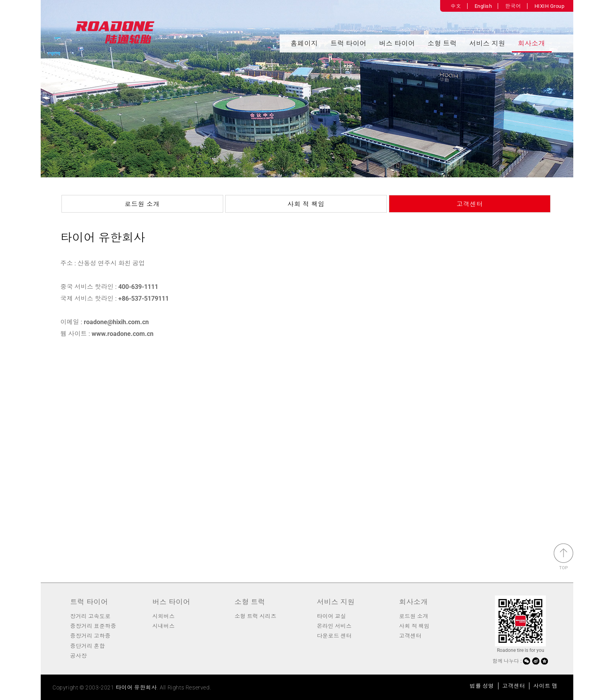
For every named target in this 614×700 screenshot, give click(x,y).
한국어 (513, 6)
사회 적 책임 (306, 204)
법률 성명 (482, 686)
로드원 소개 (142, 204)
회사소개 (532, 43)
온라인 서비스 (334, 626)
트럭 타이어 (349, 43)
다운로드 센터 (334, 636)
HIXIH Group (550, 6)
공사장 (79, 656)
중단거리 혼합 (88, 646)
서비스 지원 (488, 43)
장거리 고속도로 (90, 616)
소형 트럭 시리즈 (256, 616)
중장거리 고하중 (90, 636)
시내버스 (163, 626)
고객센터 (470, 204)
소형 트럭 (442, 43)
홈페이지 (304, 43)
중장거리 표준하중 (93, 626)
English (483, 6)
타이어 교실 (331, 616)
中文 (456, 6)
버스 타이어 (397, 43)
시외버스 (163, 616)
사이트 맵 (545, 686)
